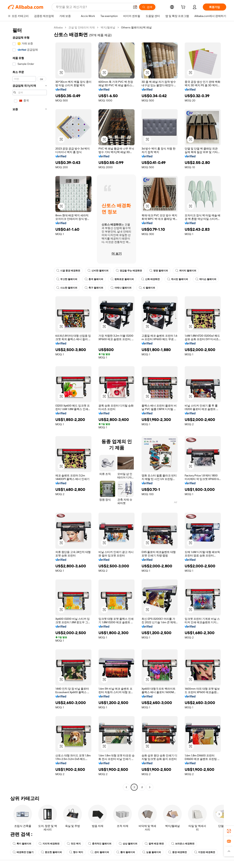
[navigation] (30, 408)
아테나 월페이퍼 (121, 288)
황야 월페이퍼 (126, 852)
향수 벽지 (76, 852)
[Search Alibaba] (93, 7)
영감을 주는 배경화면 (129, 271)
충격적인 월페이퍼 (100, 844)
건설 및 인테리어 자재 (82, 27)
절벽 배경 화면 (154, 844)
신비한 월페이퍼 (98, 271)
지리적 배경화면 (49, 844)
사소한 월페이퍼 (67, 288)
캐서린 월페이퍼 (178, 279)
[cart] (184, 8)
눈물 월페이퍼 (152, 852)
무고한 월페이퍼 (67, 279)
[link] (229, 831)
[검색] (147, 7)
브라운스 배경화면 (183, 844)
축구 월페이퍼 (94, 288)
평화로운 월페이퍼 (122, 279)
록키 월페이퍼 (22, 844)
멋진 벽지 (74, 844)
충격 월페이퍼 (94, 279)
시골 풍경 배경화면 (68, 271)
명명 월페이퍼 (159, 271)
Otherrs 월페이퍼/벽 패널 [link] (136, 27)
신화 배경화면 (150, 279)
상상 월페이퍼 (128, 844)
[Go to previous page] (126, 787)
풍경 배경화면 (178, 852)
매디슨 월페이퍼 (206, 279)
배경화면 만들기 (23, 852)
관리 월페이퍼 (100, 852)
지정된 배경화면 (205, 852)
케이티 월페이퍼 (186, 271)
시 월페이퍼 (147, 288)
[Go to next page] (150, 787)
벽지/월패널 (108, 27)
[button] (135, 7)
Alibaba (58, 27)
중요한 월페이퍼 (51, 852)
